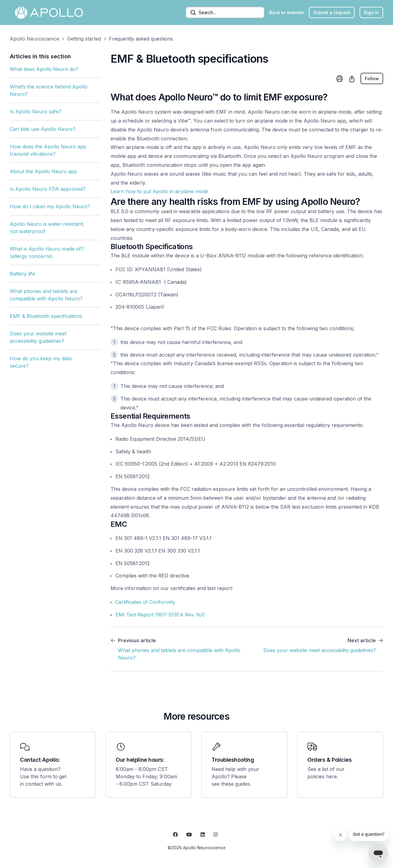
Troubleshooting (233, 760)
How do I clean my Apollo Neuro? (50, 206)
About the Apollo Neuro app (43, 171)
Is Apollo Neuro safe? (36, 111)
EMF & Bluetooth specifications (46, 316)
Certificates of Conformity (145, 602)
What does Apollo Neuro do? (44, 69)
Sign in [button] (371, 12)
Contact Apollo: (40, 760)
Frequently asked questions (141, 39)
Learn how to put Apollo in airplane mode (159, 191)
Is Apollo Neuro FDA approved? (48, 189)
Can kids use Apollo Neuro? (43, 129)
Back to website (287, 12)
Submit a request (332, 12)
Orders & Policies (329, 760)
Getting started (84, 39)
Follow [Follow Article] (372, 78)
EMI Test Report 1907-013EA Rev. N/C (160, 615)
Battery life (22, 274)
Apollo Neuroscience (35, 39)
